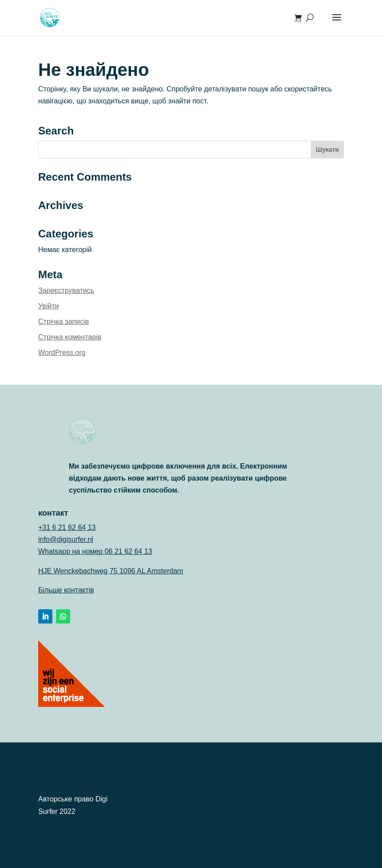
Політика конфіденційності (189, 762)
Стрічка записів (64, 322)
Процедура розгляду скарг (296, 762)
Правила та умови (68, 837)
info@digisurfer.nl (66, 539)
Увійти (49, 306)
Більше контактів (66, 590)
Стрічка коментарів (70, 337)
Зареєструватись (66, 290)
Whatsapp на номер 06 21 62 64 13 (95, 551)
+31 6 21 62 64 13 (67, 527)
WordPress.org (62, 353)
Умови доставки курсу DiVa (298, 837)
